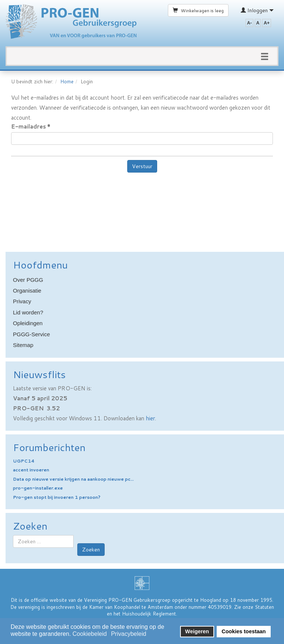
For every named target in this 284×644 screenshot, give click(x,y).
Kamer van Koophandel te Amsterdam (131, 607)
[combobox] (43, 541)
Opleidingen (28, 323)
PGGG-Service (31, 334)
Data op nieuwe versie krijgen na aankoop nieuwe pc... (73, 479)
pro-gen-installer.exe (38, 488)
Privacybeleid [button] (129, 634)
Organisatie (27, 291)
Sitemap (23, 345)
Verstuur (142, 166)
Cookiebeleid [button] (90, 634)
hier (150, 418)
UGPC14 (24, 461)
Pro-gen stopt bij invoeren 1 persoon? (57, 497)
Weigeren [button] (197, 631)
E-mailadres (31, 126)
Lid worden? (28, 312)
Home (67, 81)
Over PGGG (28, 280)
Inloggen (257, 10)
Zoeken (91, 550)
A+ (267, 23)
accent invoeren (31, 470)
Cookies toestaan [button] (244, 631)
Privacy (22, 301)
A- (249, 23)
